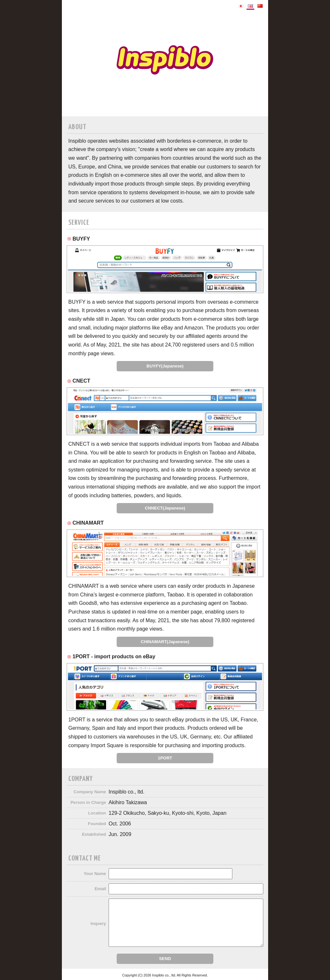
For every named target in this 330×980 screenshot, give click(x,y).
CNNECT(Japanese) (165, 508)
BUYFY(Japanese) (165, 366)
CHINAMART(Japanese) (165, 642)
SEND (165, 959)
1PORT (165, 758)
